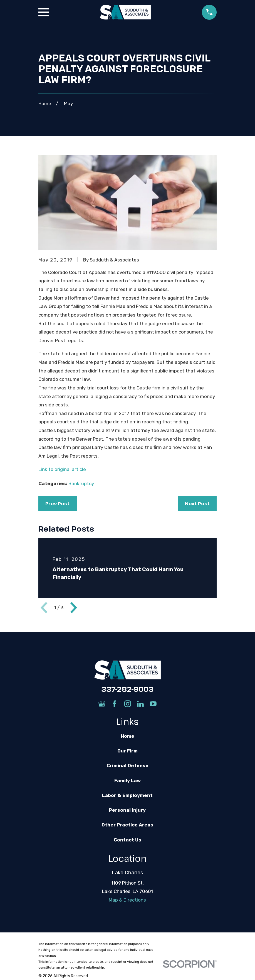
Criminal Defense (128, 766)
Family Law (128, 781)
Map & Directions (127, 900)
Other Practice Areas (127, 825)
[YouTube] (153, 704)
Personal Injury (127, 810)
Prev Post (57, 503)
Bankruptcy (81, 483)
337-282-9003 (127, 689)
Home (128, 736)
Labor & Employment (127, 795)
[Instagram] (128, 704)
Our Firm (128, 751)
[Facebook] (115, 704)
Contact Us (128, 840)
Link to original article (62, 469)
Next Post (197, 503)
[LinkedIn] (140, 704)
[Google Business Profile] (102, 704)
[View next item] (74, 608)
